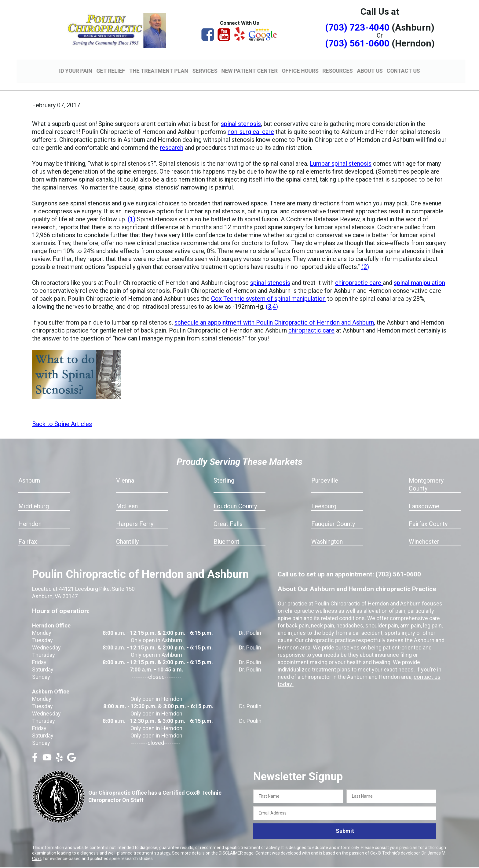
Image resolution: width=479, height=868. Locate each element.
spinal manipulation (419, 274)
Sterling (224, 472)
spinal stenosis (241, 115)
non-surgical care (251, 123)
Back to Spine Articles (62, 415)
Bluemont (227, 533)
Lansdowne (424, 497)
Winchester (424, 533)
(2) (365, 258)
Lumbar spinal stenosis (341, 155)
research (172, 139)
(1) (132, 210)
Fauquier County (333, 515)
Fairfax (28, 533)
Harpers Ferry (135, 515)
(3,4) (272, 298)
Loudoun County (235, 497)
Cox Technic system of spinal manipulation (268, 290)
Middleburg (34, 497)
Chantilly (127, 533)
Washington (327, 533)
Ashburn (29, 472)
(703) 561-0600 (357, 43)
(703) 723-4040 (357, 27)
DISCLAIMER (231, 844)
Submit (345, 822)
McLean (127, 497)
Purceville (325, 472)
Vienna (125, 472)
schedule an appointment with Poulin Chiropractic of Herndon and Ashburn (274, 314)
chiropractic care (359, 274)
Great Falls (228, 515)
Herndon (30, 515)
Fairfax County (428, 515)
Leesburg (324, 497)
